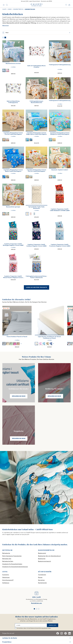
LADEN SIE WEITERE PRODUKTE (36, 287)
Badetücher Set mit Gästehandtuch (49, 556)
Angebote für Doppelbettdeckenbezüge (15, 567)
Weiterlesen (6, 26)
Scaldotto (6, 575)
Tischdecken (42, 575)
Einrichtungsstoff (8, 580)
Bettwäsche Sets (8, 561)
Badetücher (42, 559)
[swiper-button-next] (21, 344)
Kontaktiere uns (36, 603)
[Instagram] (62, 633)
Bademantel (42, 553)
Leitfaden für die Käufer (10, 638)
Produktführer (7, 642)
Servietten (41, 580)
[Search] (7, 5)
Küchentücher (42, 583)
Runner (40, 577)
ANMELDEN (53, 625)
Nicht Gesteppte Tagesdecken (12, 556)
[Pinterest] (66, 633)
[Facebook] (58, 633)
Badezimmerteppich (45, 561)
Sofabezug (6, 583)
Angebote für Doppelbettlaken (12, 564)
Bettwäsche (6, 553)
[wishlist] (66, 5)
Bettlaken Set (7, 559)
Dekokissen (6, 577)
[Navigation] (4, 5)
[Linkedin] (69, 633)
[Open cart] (69, 5)
